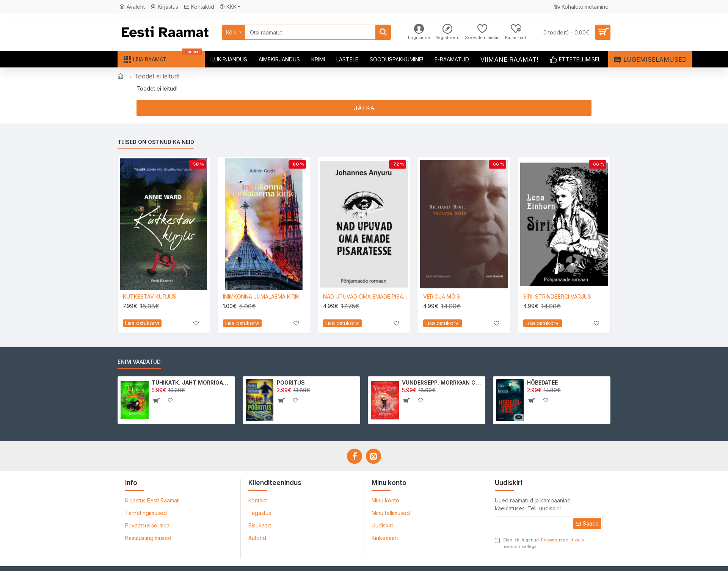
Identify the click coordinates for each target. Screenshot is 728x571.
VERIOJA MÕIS (442, 296)
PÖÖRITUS (291, 382)
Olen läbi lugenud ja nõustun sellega (540, 543)
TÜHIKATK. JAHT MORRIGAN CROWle (192, 382)
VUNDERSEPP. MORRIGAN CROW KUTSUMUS (442, 382)
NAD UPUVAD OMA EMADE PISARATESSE (366, 296)
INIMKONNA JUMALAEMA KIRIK (261, 296)
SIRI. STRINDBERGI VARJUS (557, 296)
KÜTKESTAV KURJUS (150, 296)
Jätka (364, 108)
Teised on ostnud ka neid (156, 142)
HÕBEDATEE (542, 382)
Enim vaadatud (139, 362)
